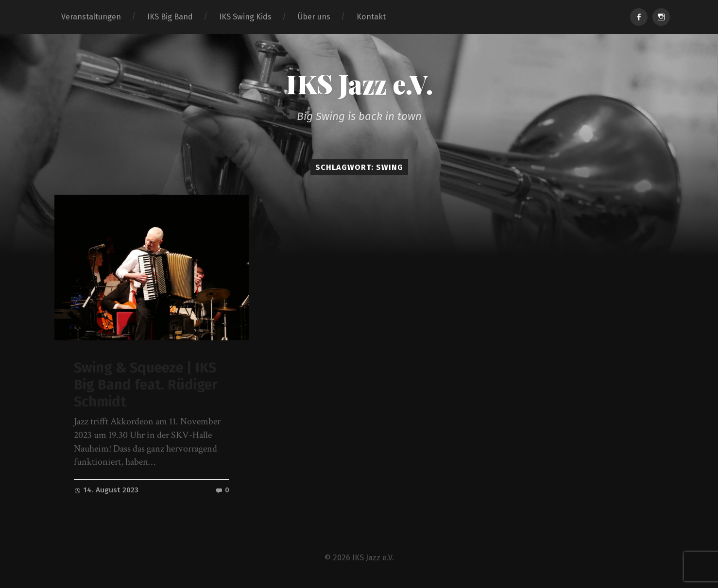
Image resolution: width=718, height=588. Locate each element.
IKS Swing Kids (245, 17)
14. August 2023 (106, 490)
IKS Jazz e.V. (359, 84)
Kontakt (371, 17)
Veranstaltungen (91, 17)
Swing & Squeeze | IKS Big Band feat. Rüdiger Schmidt (146, 385)
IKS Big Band (170, 17)
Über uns (314, 17)
